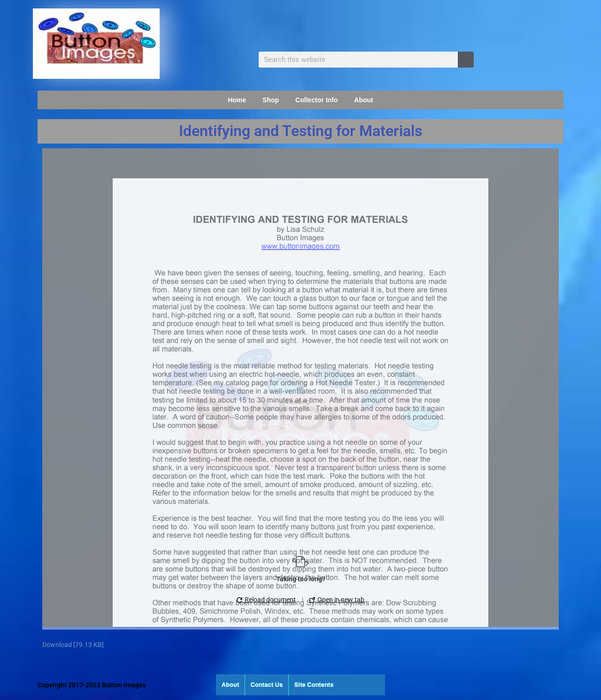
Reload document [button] (266, 600)
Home (237, 100)
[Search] (466, 60)
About (363, 100)
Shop (271, 100)
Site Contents (314, 685)
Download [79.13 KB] (73, 645)
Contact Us (267, 685)
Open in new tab (337, 600)
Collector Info (316, 100)
